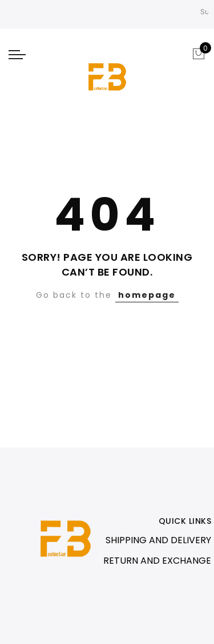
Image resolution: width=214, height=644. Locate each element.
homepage (147, 295)
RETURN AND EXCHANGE (157, 561)
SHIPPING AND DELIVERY (158, 540)
